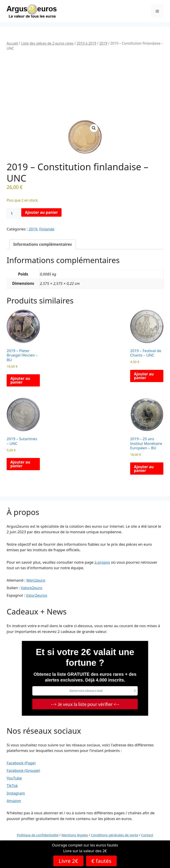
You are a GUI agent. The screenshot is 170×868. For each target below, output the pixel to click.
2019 (103, 43)
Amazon (14, 801)
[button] (94, 128)
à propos (102, 562)
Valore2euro (32, 588)
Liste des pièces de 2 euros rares (47, 43)
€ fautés (101, 861)
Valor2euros (37, 595)
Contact (147, 835)
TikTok (12, 786)
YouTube (14, 778)
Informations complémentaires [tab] (43, 244)
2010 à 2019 (86, 43)
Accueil (12, 43)
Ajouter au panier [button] (20, 380)
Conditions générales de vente (115, 835)
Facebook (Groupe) (23, 770)
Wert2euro (36, 580)
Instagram (16, 793)
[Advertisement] (85, 86)
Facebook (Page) (21, 763)
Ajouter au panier (42, 212)
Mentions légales (75, 835)
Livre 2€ (68, 861)
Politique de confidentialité (38, 835)
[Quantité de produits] (14, 214)
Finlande (47, 229)
